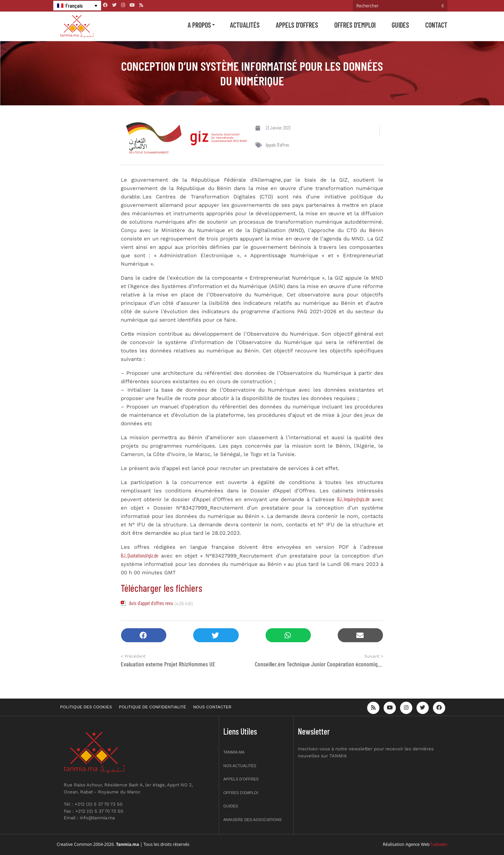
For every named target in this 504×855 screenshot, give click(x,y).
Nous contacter (212, 707)
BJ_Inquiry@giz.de (353, 499)
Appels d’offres (297, 25)
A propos (199, 25)
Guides (400, 25)
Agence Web (418, 845)
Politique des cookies (86, 707)
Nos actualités (240, 766)
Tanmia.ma (234, 752)
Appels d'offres (277, 145)
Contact (436, 25)
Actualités (245, 25)
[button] (144, 635)
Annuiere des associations (253, 820)
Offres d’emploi (355, 25)
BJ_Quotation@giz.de (139, 555)
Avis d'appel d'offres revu (151, 603)
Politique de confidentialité (153, 707)
